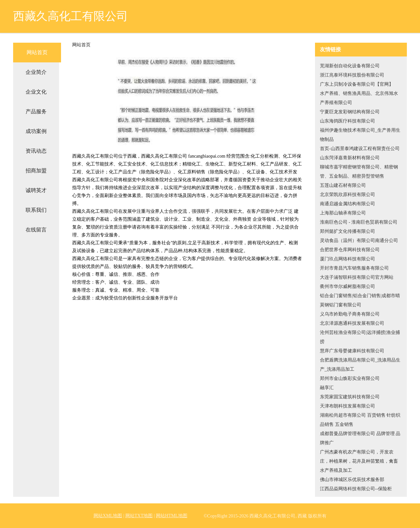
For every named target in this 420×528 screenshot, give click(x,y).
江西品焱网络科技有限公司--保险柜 (356, 489)
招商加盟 (36, 171)
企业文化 (36, 92)
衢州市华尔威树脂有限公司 (347, 286)
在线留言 (36, 230)
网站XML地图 (108, 516)
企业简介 (36, 72)
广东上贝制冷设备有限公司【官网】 (357, 84)
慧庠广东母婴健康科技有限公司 (352, 351)
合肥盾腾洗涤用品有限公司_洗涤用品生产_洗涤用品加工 (360, 365)
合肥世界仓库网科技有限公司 (350, 250)
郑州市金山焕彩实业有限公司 (350, 378)
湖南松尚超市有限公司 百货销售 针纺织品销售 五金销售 (360, 420)
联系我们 (36, 210)
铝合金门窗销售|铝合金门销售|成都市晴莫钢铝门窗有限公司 (360, 300)
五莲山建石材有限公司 (343, 185)
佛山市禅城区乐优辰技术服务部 (352, 480)
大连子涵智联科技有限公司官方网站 (357, 277)
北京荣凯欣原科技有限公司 (347, 195)
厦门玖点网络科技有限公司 (347, 259)
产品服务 (36, 111)
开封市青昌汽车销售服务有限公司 (354, 268)
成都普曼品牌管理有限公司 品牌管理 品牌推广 (360, 438)
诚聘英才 (36, 190)
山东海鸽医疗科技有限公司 (347, 121)
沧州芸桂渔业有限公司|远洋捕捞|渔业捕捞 (360, 337)
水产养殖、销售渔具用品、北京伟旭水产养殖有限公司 (359, 98)
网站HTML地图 (172, 516)
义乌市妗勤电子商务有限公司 (350, 314)
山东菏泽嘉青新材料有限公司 (350, 158)
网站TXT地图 (139, 516)
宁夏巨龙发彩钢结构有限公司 (350, 112)
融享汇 (327, 388)
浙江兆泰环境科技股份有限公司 (352, 75)
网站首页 (37, 52)
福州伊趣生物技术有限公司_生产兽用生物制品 (360, 135)
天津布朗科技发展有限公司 (347, 406)
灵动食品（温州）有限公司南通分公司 (359, 241)
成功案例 (36, 131)
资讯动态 (36, 151)
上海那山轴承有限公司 (343, 213)
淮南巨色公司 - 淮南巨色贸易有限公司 (359, 222)
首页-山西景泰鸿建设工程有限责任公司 (360, 149)
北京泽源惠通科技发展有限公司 (352, 323)
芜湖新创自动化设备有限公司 (350, 66)
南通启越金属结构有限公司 (347, 204)
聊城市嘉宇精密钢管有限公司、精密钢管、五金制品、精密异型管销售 (359, 172)
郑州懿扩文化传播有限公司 (347, 231)
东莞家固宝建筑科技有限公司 (350, 397)
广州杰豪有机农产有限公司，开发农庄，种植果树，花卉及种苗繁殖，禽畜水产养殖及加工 (359, 461)
